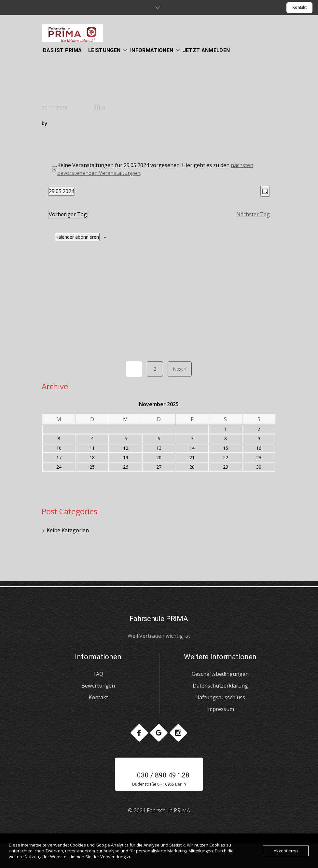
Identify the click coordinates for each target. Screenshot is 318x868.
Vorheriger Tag (68, 214)
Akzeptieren (286, 851)
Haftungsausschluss (220, 697)
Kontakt (299, 7)
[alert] (159, 169)
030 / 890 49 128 (159, 775)
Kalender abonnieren (77, 237)
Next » (180, 369)
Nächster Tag (253, 214)
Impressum (220, 709)
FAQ (98, 674)
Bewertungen (98, 686)
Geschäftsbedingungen (220, 674)
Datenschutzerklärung (220, 686)
